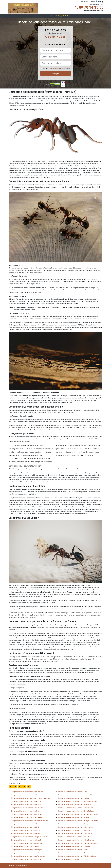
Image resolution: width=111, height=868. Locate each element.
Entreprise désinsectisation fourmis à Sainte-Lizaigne (76, 840)
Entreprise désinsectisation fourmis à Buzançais (27, 808)
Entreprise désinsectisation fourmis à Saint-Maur (75, 837)
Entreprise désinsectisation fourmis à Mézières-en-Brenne (78, 801)
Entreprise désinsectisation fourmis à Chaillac (26, 814)
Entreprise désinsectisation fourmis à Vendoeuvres (75, 853)
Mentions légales (21, 865)
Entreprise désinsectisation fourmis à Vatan (73, 850)
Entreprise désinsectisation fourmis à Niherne (74, 817)
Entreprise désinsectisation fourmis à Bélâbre (26, 805)
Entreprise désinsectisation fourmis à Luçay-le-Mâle (76, 795)
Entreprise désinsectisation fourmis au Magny (26, 850)
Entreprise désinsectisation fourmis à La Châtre (27, 843)
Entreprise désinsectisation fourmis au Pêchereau (27, 853)
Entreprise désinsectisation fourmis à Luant (73, 792)
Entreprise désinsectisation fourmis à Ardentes (27, 795)
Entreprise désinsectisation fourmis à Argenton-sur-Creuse (30, 798)
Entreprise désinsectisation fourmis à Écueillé (26, 834)
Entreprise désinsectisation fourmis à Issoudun (27, 840)
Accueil (11, 865)
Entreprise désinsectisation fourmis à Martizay (74, 798)
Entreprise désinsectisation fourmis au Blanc (26, 846)
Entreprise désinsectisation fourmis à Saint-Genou (75, 830)
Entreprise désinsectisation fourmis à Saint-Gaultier (76, 827)
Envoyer (55, 73)
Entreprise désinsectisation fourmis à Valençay (74, 846)
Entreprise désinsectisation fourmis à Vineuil (73, 859)
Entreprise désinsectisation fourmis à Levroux (26, 859)
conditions (55, 68)
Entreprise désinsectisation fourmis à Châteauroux (28, 817)
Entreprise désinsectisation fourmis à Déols (25, 830)
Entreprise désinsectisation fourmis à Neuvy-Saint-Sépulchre (79, 814)
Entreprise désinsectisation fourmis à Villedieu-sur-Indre (77, 856)
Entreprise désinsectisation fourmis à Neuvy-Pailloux (76, 811)
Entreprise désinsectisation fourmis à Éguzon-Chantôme (30, 837)
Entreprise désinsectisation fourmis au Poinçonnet (28, 856)
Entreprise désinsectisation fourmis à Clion (25, 824)
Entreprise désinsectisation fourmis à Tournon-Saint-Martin (78, 843)
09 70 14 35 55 (89, 7)
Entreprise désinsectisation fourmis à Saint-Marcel (75, 834)
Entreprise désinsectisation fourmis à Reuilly (73, 824)
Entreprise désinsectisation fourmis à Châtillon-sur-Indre (30, 821)
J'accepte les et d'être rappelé (57, 68)
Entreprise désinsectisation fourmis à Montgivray (75, 805)
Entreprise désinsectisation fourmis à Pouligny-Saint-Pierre (78, 821)
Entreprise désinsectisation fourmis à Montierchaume (76, 808)
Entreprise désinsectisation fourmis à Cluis (25, 827)
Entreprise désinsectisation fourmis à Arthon (26, 801)
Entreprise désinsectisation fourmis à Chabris (26, 811)
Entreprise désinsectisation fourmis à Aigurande (27, 792)
